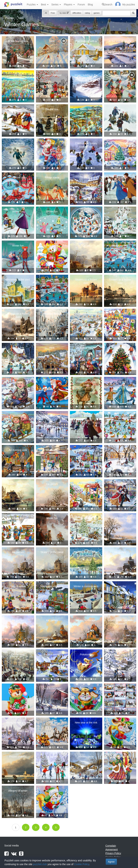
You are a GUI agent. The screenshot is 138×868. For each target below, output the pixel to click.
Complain (111, 846)
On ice (86, 246)
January (120, 177)
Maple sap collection (52, 586)
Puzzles (32, 4)
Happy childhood (52, 75)
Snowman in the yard (18, 280)
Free (53, 13)
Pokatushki (86, 654)
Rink (52, 143)
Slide (52, 41)
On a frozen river (120, 518)
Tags (21, 18)
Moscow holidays (52, 314)
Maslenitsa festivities (86, 314)
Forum (81, 4)
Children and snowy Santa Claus (86, 145)
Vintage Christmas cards (86, 383)
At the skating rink (18, 41)
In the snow (120, 314)
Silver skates (18, 143)
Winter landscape (86, 620)
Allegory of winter (18, 791)
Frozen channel (18, 757)
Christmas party (18, 177)
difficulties (77, 13)
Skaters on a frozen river (86, 281)
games (97, 13)
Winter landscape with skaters (120, 622)
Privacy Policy (113, 853)
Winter (120, 109)
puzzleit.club (40, 864)
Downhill (120, 348)
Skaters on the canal (52, 552)
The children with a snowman (86, 43)
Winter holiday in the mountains (86, 77)
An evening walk (18, 450)
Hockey (52, 382)
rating (87, 13)
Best (45, 4)
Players (69, 4)
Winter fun (86, 109)
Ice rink (18, 75)
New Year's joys (86, 484)
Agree (111, 862)
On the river (18, 654)
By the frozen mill (120, 654)
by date (64, 13)
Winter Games (52, 246)
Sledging (18, 382)
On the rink (52, 109)
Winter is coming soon (86, 586)
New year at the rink (86, 723)
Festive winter (52, 654)
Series (56, 4)
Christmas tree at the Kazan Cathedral (86, 554)
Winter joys (52, 450)
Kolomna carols (86, 348)
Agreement (112, 849)
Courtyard (120, 450)
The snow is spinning (120, 143)
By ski (18, 688)
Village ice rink (120, 246)
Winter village (86, 450)
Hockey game (86, 757)
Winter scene (52, 177)
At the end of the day (120, 41)
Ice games (52, 484)
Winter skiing (120, 75)
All (46, 13)
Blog (90, 4)
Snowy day (120, 586)
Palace (120, 211)
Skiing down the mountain (18, 111)
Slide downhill (18, 586)
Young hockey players (18, 723)
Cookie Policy (82, 864)
